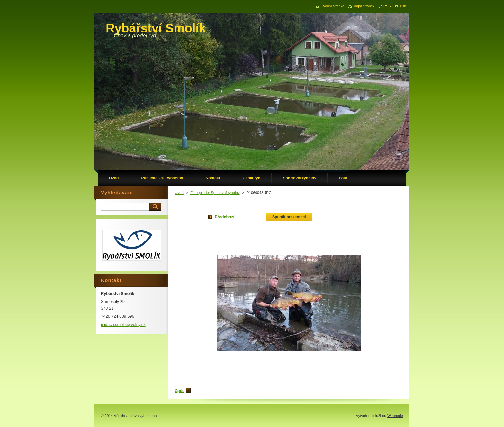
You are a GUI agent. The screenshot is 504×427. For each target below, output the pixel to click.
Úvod (179, 193)
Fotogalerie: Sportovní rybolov (215, 193)
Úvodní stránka (333, 6)
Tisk (403, 6)
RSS (387, 6)
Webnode (395, 416)
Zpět (179, 391)
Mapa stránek (364, 6)
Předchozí (225, 217)
